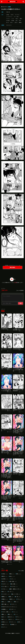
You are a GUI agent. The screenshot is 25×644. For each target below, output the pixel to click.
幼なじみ (11, 617)
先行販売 (14, 624)
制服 (11, 597)
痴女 (10, 614)
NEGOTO (13, 2)
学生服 (13, 21)
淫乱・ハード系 (16, 594)
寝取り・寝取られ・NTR (16, 589)
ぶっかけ (13, 609)
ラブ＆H (5, 589)
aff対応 (8, 15)
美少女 (16, 22)
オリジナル (17, 15)
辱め (16, 602)
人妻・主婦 (13, 581)
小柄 (20, 622)
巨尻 (20, 21)
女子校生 (8, 21)
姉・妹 (18, 597)
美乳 (4, 602)
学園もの (5, 599)
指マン (12, 22)
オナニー (19, 617)
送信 (21, 303)
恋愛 (10, 602)
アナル (20, 599)
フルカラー (5, 584)
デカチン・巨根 (6, 612)
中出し (17, 19)
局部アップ (5, 624)
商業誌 (9, 7)
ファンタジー (6, 594)
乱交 (4, 617)
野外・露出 (5, 604)
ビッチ (5, 627)
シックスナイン (9, 17)
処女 (4, 592)
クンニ (15, 612)
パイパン (8, 19)
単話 (21, 19)
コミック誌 (5, 586)
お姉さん (5, 622)
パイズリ (14, 604)
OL (16, 614)
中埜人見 (8, 12)
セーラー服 (16, 17)
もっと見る (21, 571)
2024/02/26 (9, 25)
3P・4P (11, 592)
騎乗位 (20, 22)
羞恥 (4, 614)
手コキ (7, 22)
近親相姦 (5, 609)
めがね (12, 15)
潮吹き (12, 599)
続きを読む (13, 267)
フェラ (13, 19)
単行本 (5, 576)
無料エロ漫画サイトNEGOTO (14, 633)
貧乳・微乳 (14, 584)
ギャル (19, 619)
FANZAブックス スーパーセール (9, 607)
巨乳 (16, 21)
